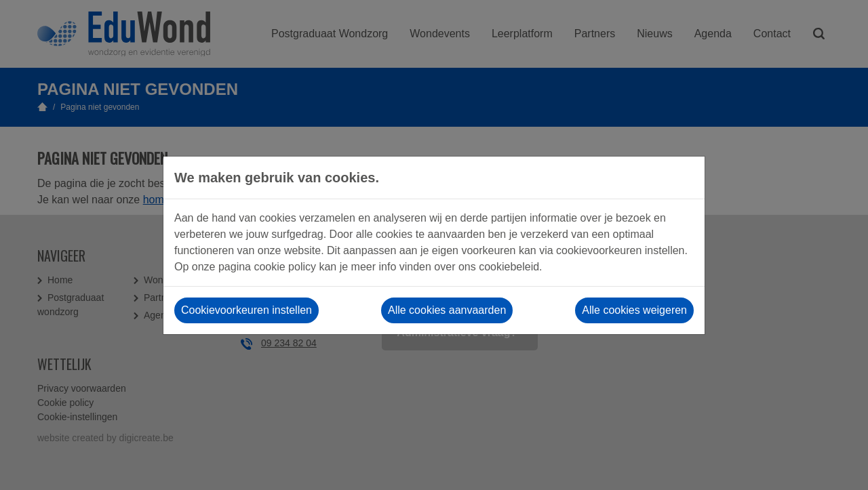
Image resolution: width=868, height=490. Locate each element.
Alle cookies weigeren (634, 310)
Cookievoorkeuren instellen (246, 310)
